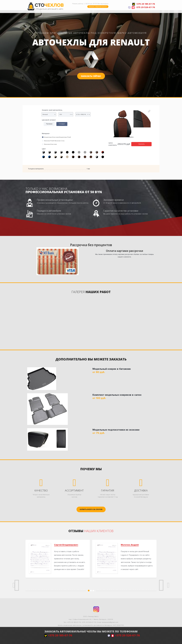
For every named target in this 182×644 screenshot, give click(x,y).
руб (91, 509)
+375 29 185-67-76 (144, 4)
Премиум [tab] (49, 124)
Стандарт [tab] (62, 124)
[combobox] (49, 114)
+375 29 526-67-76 (143, 7)
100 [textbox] (65, 115)
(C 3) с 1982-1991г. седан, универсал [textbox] (83, 115)
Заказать (141, 144)
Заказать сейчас (91, 76)
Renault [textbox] (45, 114)
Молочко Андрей (130, 545)
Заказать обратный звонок (98, 7)
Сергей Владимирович (66, 545)
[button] (149, 111)
